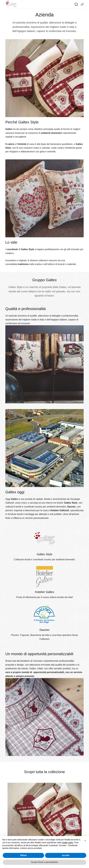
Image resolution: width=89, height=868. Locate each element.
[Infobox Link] (44, 545)
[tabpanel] (45, 815)
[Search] (76, 4)
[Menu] (82, 4)
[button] (85, 841)
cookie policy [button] (68, 843)
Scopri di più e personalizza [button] (44, 862)
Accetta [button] (66, 855)
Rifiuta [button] (23, 855)
